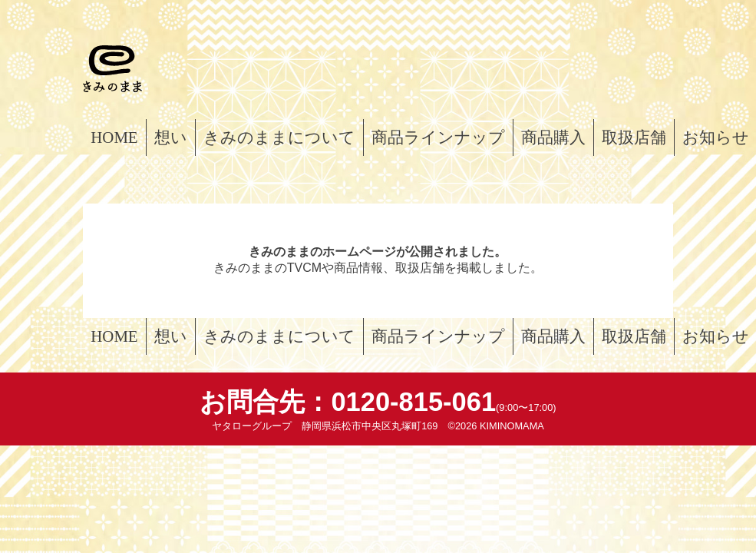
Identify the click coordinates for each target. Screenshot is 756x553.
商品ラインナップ (438, 137)
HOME (114, 137)
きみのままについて (279, 137)
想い (171, 137)
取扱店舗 (634, 137)
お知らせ (716, 137)
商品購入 (553, 137)
